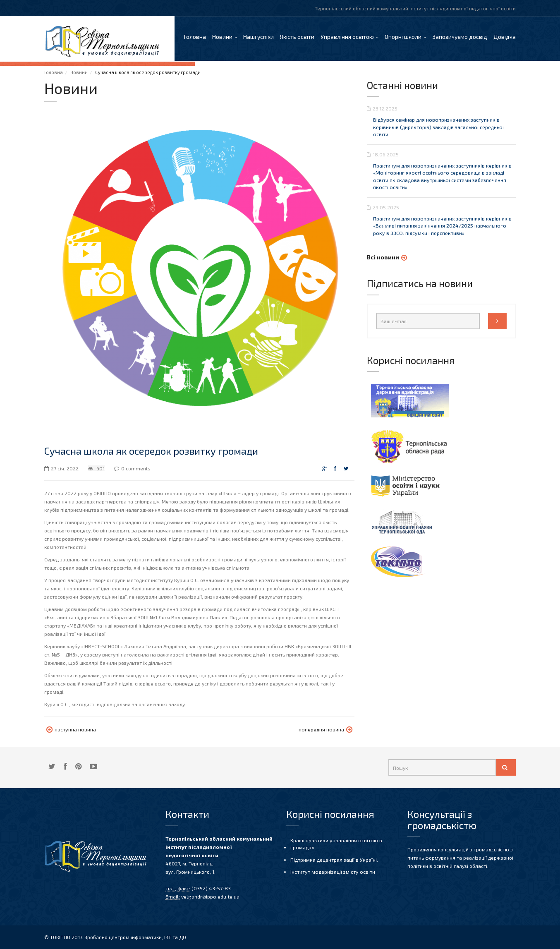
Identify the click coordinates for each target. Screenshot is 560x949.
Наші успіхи (258, 37)
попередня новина (326, 731)
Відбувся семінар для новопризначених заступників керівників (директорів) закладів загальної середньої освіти (437, 128)
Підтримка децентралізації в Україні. (334, 859)
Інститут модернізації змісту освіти (332, 871)
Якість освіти (297, 37)
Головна (195, 37)
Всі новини (383, 257)
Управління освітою (347, 37)
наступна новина (71, 731)
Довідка (505, 37)
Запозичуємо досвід (460, 37)
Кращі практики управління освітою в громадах (335, 844)
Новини (222, 37)
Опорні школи (403, 37)
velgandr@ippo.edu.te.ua (210, 896)
